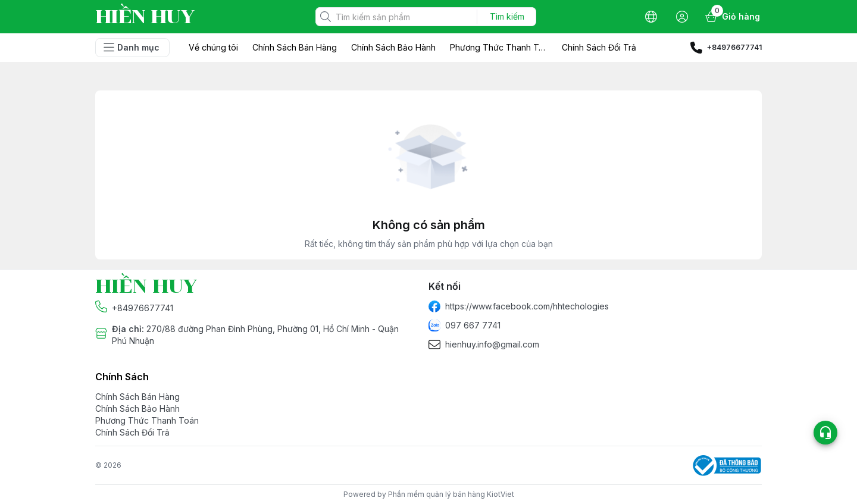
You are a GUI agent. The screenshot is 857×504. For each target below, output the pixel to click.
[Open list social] (825, 433)
